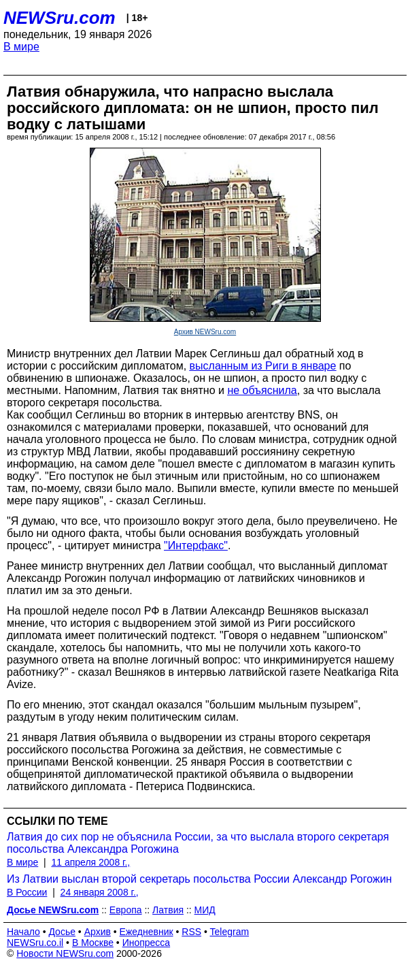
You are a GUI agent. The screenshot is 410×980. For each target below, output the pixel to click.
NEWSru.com (59, 18)
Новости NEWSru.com (65, 953)
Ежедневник (147, 932)
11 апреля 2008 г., (90, 862)
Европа (126, 910)
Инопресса (147, 943)
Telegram (230, 932)
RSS (191, 932)
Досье (62, 932)
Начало (23, 932)
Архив (98, 932)
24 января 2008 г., (100, 892)
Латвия (168, 910)
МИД (205, 910)
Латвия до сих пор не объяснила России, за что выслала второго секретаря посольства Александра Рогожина (198, 843)
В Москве (93, 943)
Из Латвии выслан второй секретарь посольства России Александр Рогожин (199, 879)
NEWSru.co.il (35, 943)
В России (27, 892)
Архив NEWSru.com (205, 332)
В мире (21, 47)
